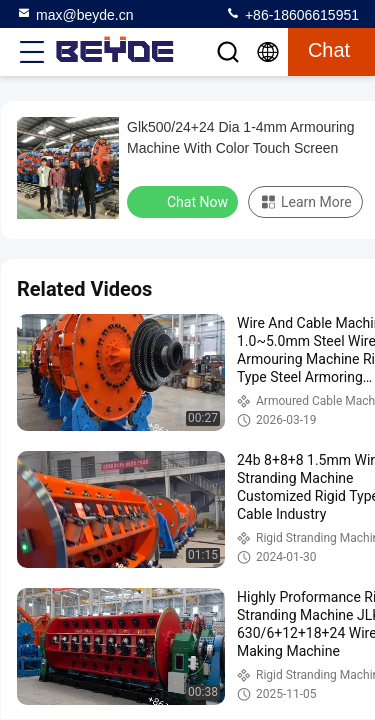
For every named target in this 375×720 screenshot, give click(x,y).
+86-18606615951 (292, 14)
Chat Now (184, 201)
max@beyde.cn (74, 14)
